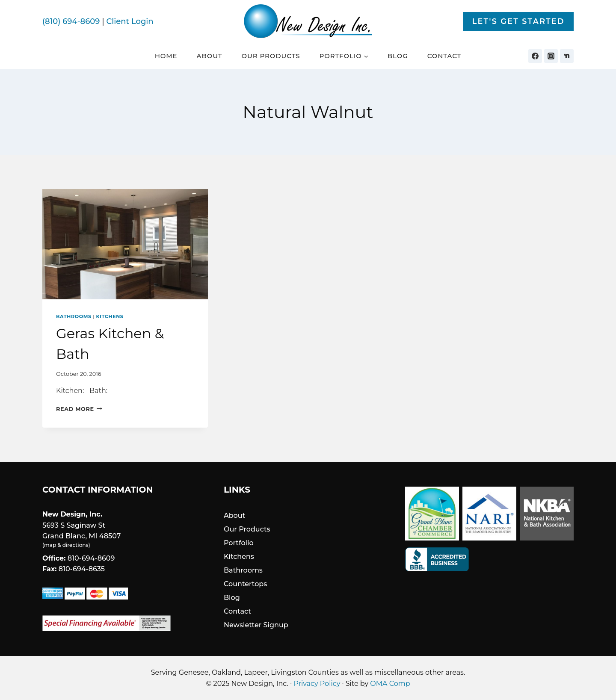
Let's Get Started (518, 21)
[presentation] (125, 244)
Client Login (130, 21)
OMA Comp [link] (390, 684)
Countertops (245, 584)
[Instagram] (551, 56)
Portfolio (239, 543)
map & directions (66, 545)
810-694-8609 (91, 558)
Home (166, 56)
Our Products (271, 56)
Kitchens (110, 316)
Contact (444, 56)
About (210, 56)
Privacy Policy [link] (317, 684)
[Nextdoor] (567, 56)
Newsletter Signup (256, 625)
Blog (398, 56)
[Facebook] (535, 56)
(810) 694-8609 (71, 21)
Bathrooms (74, 316)
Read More (79, 409)
